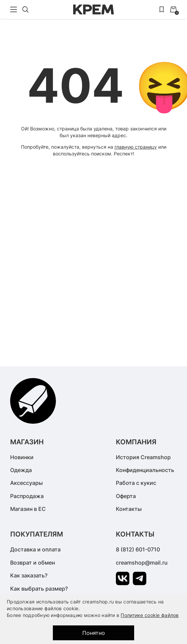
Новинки (22, 457)
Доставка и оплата (35, 549)
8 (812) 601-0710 (138, 549)
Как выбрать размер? (39, 589)
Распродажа (27, 496)
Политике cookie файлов (150, 615)
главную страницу (136, 147)
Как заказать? (29, 575)
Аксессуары (26, 483)
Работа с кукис (136, 483)
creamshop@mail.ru (142, 563)
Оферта (126, 496)
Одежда (21, 470)
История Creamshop (143, 457)
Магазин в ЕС (28, 509)
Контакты (129, 509)
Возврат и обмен (33, 563)
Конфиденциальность (145, 470)
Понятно (94, 633)
